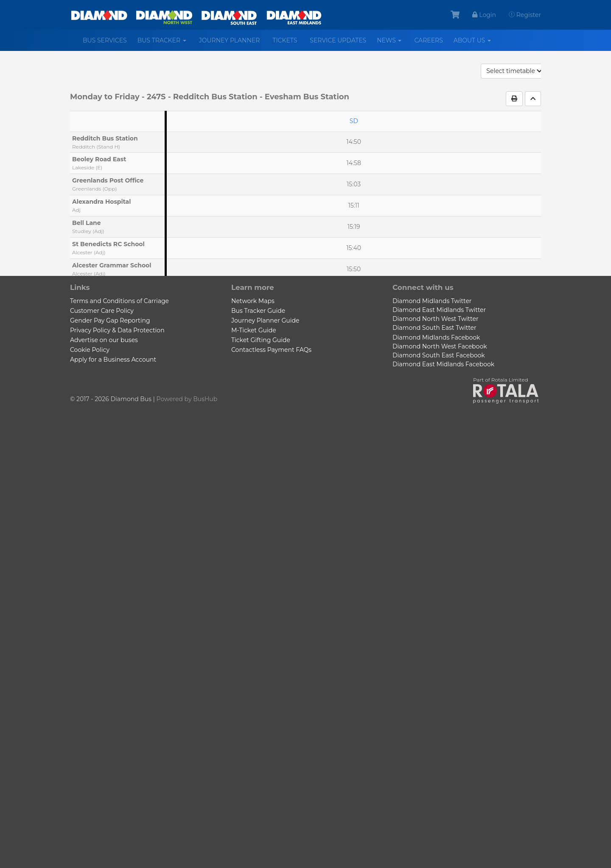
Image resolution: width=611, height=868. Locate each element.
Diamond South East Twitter (434, 328)
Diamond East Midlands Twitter (439, 310)
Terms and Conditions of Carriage (119, 301)
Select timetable (514, 71)
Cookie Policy (90, 350)
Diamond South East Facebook (439, 355)
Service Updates (338, 40)
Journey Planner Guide (265, 320)
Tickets (285, 40)
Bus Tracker (165, 44)
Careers (428, 40)
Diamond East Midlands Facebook (443, 364)
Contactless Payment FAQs (271, 350)
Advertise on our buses (104, 340)
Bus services (105, 40)
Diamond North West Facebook (440, 346)
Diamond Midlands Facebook (436, 337)
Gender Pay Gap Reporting (110, 320)
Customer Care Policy (102, 311)
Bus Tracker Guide (258, 311)
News (392, 44)
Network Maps (253, 301)
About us (475, 44)
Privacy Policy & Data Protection (117, 330)
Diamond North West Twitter (436, 319)
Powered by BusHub (187, 399)
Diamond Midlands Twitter (432, 301)
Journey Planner (230, 40)
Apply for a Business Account (113, 360)
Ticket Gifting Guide (261, 340)
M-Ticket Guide (254, 330)
